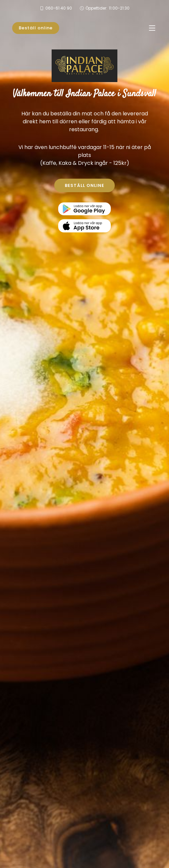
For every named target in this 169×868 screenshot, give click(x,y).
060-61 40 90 (59, 8)
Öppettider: (108, 8)
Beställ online (36, 28)
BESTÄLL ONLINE (84, 185)
